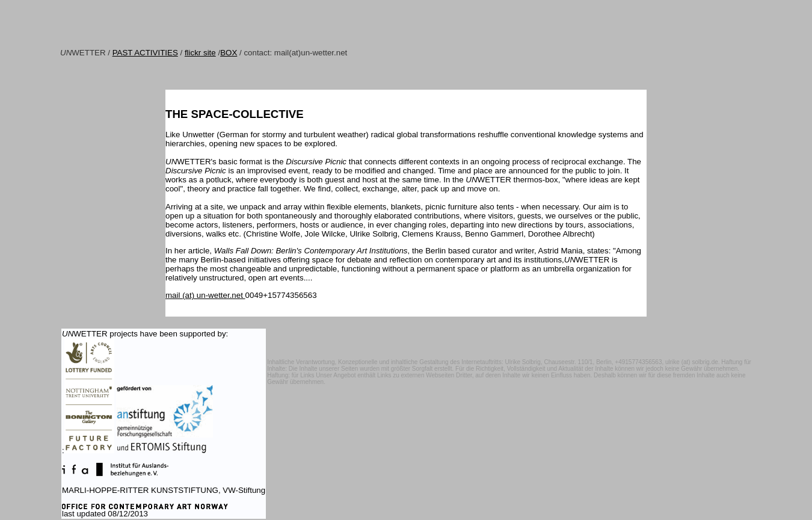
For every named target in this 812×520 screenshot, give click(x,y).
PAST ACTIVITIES (145, 53)
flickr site (200, 53)
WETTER (83, 53)
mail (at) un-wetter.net (205, 295)
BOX (229, 53)
